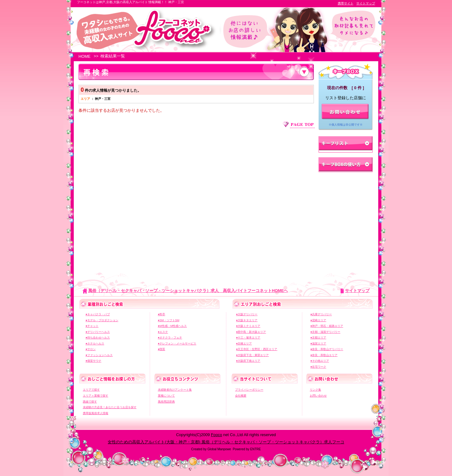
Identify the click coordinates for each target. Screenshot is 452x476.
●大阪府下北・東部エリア (252, 355)
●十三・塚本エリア (248, 338)
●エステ (163, 332)
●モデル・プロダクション (102, 320)
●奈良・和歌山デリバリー (327, 349)
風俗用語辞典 (166, 402)
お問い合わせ (318, 396)
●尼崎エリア (318, 320)
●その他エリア (320, 361)
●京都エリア (318, 338)
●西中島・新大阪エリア (251, 332)
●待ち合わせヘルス (97, 338)
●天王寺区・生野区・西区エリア (257, 349)
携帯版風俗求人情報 (96, 413)
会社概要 (241, 396)
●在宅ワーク (318, 367)
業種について (166, 396)
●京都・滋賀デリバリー (325, 332)
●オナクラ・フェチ (170, 338)
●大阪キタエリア (247, 320)
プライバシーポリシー (249, 390)
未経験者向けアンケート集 (175, 390)
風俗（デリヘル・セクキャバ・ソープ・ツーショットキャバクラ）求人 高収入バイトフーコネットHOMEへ (188, 291)
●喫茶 (161, 349)
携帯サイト (346, 3)
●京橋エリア (244, 343)
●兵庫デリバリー (321, 314)
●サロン (90, 349)
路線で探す (90, 402)
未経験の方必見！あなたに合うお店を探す (110, 407)
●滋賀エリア (318, 343)
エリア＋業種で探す (96, 396)
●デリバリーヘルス (97, 332)
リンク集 (315, 390)
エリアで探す (91, 390)
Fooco (217, 435)
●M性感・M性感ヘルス (172, 326)
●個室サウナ (93, 361)
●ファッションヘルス (99, 355)
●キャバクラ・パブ (97, 314)
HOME (84, 56)
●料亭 (161, 314)
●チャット (92, 326)
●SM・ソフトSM (169, 320)
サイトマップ (366, 3)
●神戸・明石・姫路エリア (327, 326)
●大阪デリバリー (247, 314)
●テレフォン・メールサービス (177, 343)
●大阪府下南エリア (248, 361)
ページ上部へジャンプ (298, 125)
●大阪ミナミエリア (248, 326)
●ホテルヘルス (95, 343)
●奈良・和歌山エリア (324, 355)
